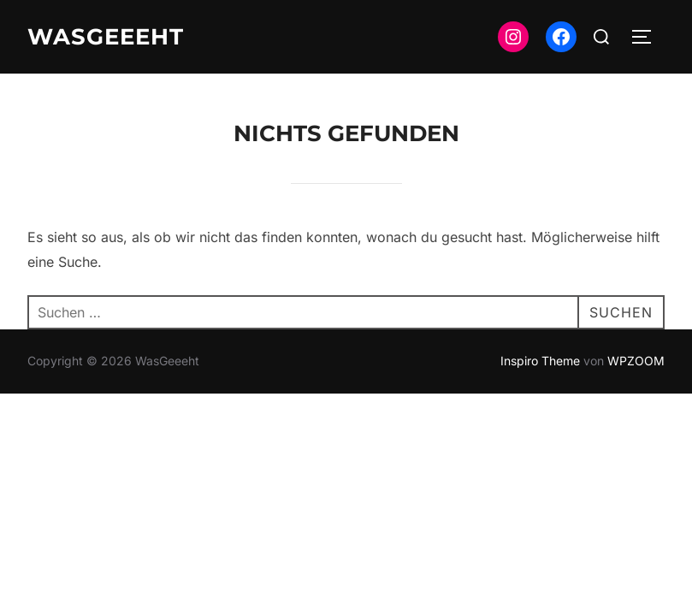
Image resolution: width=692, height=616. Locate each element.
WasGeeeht (106, 37)
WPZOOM (636, 361)
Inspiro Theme (540, 361)
